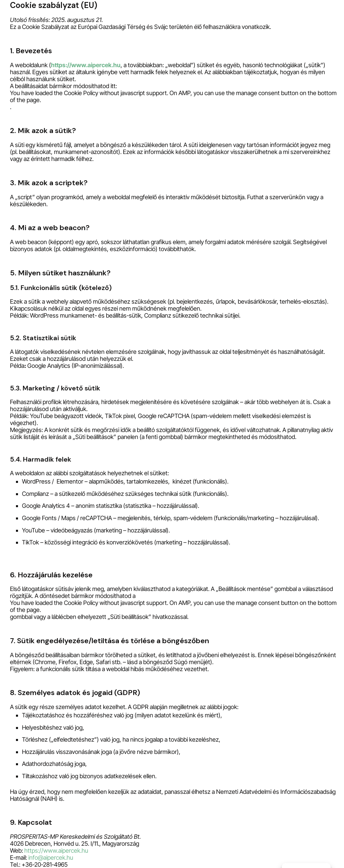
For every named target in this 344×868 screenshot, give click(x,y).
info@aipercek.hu (51, 858)
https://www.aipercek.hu (86, 65)
